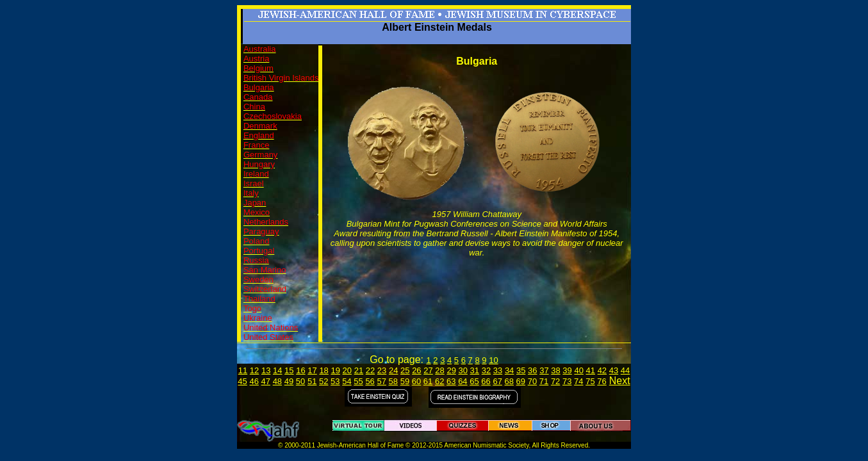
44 (625, 370)
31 (475, 370)
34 (509, 370)
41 (591, 370)
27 (428, 370)
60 (416, 381)
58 (393, 381)
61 (428, 381)
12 (254, 370)
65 (474, 381)
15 (289, 370)
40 (578, 370)
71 (544, 381)
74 (578, 381)
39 (567, 370)
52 (323, 381)
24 (393, 370)
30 (463, 370)
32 (486, 370)
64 (463, 381)
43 (614, 370)
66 (486, 381)
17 (312, 370)
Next (620, 381)
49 (289, 381)
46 (254, 381)
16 (300, 370)
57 (381, 381)
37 (544, 370)
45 (242, 381)
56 (370, 381)
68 (509, 381)
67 (497, 381)
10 (493, 360)
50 (300, 381)
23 (382, 370)
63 (451, 381)
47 (266, 381)
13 (266, 370)
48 (277, 381)
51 (312, 381)
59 (405, 381)
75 (590, 381)
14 (277, 370)
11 (243, 370)
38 (555, 370)
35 (521, 370)
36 (532, 370)
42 (602, 370)
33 (498, 370)
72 (555, 381)
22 (370, 370)
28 (439, 370)
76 (602, 381)
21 (359, 370)
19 (335, 370)
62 (439, 381)
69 (521, 381)
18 (323, 370)
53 (335, 381)
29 (451, 370)
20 (347, 370)
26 (416, 370)
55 (358, 381)
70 (532, 381)
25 (405, 370)
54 (347, 381)
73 (567, 381)
